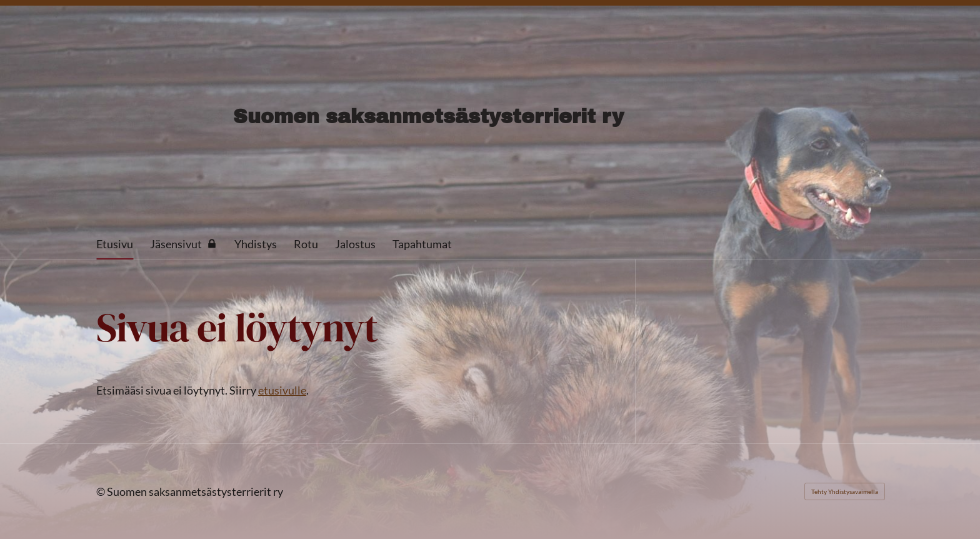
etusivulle (282, 390)
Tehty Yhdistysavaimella (845, 491)
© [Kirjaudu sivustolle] (102, 491)
